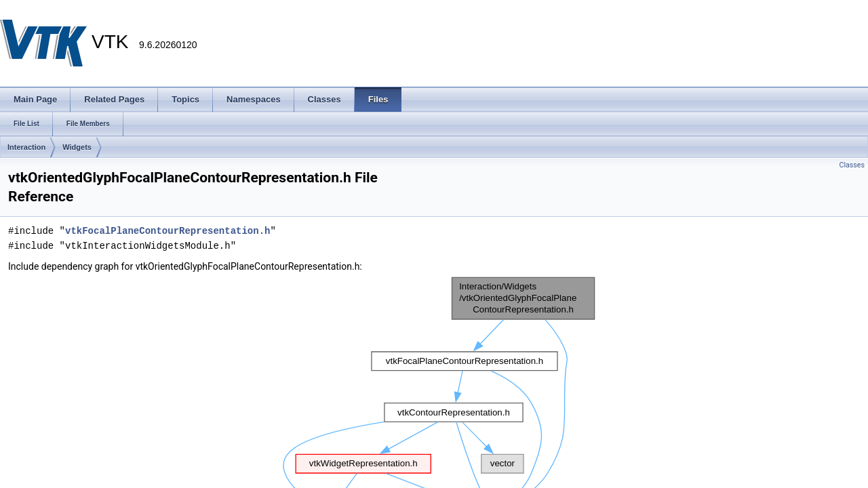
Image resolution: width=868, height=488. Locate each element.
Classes (852, 165)
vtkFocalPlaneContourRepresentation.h (167, 231)
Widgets (77, 147)
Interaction (26, 147)
